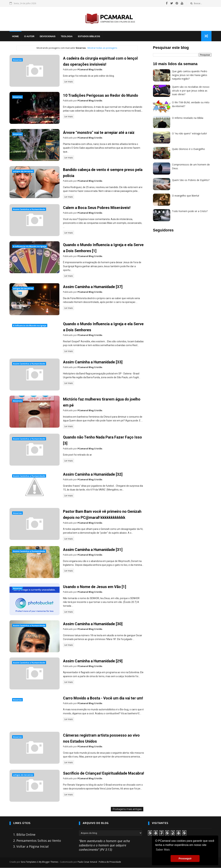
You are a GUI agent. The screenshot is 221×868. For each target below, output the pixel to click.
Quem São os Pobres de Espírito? (191, 180)
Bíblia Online (26, 835)
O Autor (29, 36)
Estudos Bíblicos (89, 36)
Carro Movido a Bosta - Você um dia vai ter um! (103, 698)
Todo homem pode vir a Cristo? (190, 211)
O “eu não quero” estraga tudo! (189, 133)
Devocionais (48, 36)
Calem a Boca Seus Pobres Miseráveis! (97, 208)
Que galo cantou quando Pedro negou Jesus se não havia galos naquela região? (190, 75)
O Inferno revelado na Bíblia (188, 118)
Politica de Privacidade (110, 862)
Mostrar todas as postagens (102, 48)
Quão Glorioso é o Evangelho (188, 149)
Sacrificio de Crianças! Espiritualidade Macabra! (104, 773)
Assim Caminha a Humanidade (29, 209)
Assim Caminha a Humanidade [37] (93, 287)
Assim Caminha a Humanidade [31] (93, 550)
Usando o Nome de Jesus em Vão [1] (95, 587)
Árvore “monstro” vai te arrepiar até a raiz (99, 133)
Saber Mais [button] (163, 850)
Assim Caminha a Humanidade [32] (93, 474)
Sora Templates (29, 862)
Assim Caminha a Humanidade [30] (93, 624)
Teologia (67, 36)
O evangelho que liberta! (186, 196)
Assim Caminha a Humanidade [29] (93, 661)
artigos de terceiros (23, 171)
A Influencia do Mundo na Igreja (30, 247)
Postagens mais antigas (127, 809)
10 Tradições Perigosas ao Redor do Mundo (101, 95)
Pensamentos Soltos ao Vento (39, 841)
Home (15, 36)
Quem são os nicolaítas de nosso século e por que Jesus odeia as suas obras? (191, 90)
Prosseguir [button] (185, 859)
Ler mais (69, 82)
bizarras (17, 60)
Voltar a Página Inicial (32, 846)
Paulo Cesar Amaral (87, 862)
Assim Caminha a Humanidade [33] (93, 362)
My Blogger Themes (49, 862)
